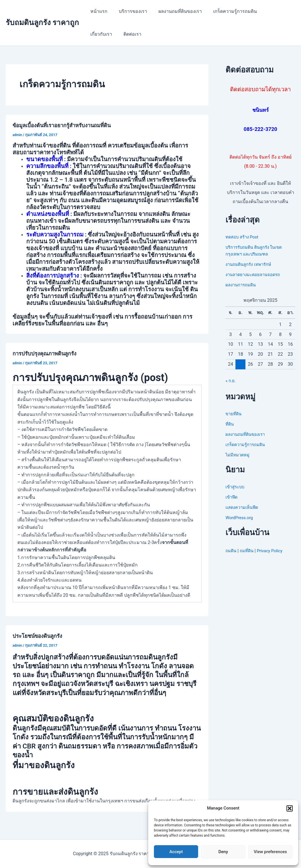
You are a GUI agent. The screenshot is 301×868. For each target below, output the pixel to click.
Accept (176, 852)
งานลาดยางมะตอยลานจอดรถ (255, 275)
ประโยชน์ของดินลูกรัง (40, 636)
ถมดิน (231, 551)
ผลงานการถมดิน (242, 285)
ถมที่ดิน (248, 551)
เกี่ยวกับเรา (269, 11)
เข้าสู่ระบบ (236, 487)
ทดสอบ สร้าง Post (244, 237)
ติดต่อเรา (98, 34)
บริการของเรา (130, 11)
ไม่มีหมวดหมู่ (239, 455)
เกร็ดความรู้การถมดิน (227, 11)
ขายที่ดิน (234, 414)
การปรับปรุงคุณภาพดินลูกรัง (48, 353)
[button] (290, 808)
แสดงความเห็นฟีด (243, 507)
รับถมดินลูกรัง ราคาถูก (42, 23)
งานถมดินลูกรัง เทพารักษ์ (251, 264)
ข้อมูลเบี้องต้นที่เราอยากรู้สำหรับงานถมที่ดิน (67, 125)
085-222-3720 (260, 129)
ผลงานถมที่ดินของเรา (174, 11)
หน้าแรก (98, 11)
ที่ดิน (230, 424)
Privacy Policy (273, 551)
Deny (223, 852)
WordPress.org (240, 518)
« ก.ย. (231, 381)
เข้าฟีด (232, 497)
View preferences (270, 852)
